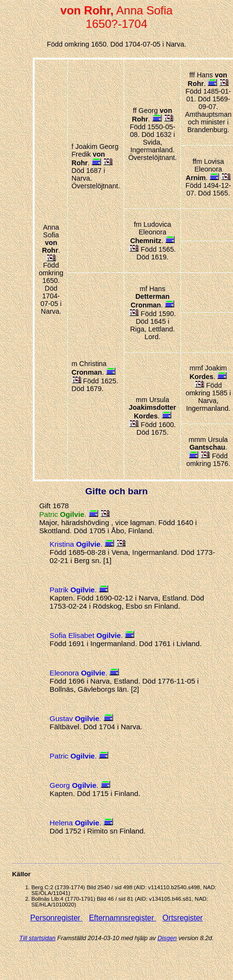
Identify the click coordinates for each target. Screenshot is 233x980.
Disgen (167, 938)
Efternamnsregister (123, 918)
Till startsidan (37, 938)
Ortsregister (183, 918)
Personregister (57, 918)
